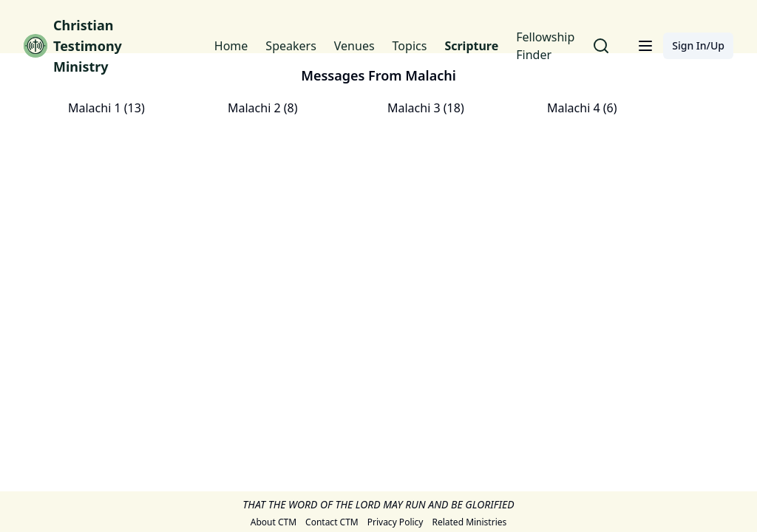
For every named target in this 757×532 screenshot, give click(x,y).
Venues (354, 46)
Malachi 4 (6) (582, 108)
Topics (410, 46)
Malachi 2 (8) (263, 108)
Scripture (471, 46)
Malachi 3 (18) (426, 108)
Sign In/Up (698, 45)
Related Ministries (469, 522)
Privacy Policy (396, 522)
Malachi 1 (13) (106, 108)
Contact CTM (332, 522)
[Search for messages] (601, 46)
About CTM (274, 522)
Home (231, 46)
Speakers (291, 46)
